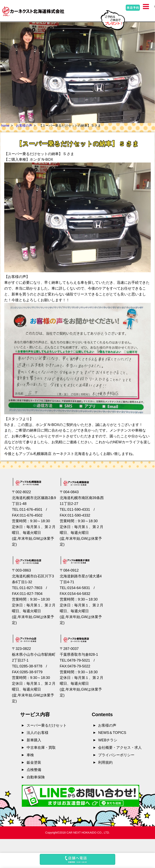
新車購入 (34, 740)
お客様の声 (24, 126)
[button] (77, 860)
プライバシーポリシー (116, 755)
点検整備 (34, 770)
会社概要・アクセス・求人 (120, 748)
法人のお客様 (38, 733)
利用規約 (105, 762)
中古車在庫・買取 (41, 748)
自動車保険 (36, 777)
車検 (30, 755)
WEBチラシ (108, 740)
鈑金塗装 (34, 762)
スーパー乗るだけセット (47, 725)
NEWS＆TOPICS (112, 733)
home (5, 126)
